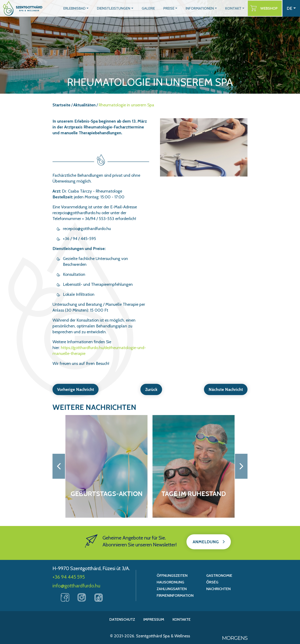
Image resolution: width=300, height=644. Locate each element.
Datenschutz (122, 619)
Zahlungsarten (172, 589)
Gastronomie (219, 576)
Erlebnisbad (85, 8)
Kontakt (236, 8)
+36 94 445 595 (69, 577)
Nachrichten (218, 589)
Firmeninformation (175, 596)
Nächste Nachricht (225, 389)
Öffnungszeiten (172, 576)
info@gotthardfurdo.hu (76, 586)
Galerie (155, 8)
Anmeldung (206, 542)
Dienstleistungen (122, 8)
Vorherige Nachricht (76, 389)
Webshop (270, 8)
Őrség (212, 582)
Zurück (151, 389)
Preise (175, 8)
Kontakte (182, 619)
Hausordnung (170, 582)
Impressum (154, 619)
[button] (59, 466)
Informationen (204, 8)
